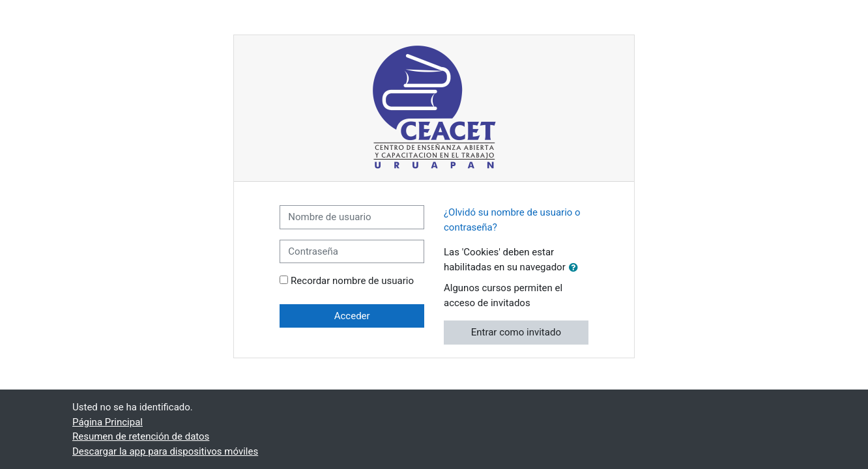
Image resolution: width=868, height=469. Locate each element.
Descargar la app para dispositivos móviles (165, 451)
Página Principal (108, 422)
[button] (576, 268)
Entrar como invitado (516, 332)
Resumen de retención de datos (141, 436)
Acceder (352, 316)
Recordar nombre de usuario (352, 281)
